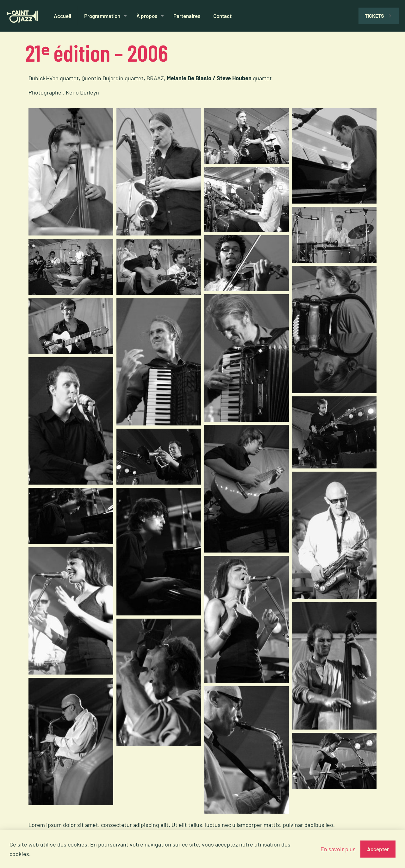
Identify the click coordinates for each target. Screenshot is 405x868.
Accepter (378, 849)
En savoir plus (338, 849)
